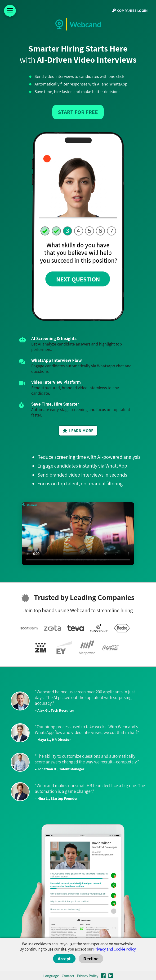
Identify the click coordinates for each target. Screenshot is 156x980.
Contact (68, 976)
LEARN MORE (78, 431)
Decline (91, 959)
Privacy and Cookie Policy (114, 949)
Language (51, 976)
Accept (64, 959)
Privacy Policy (88, 976)
